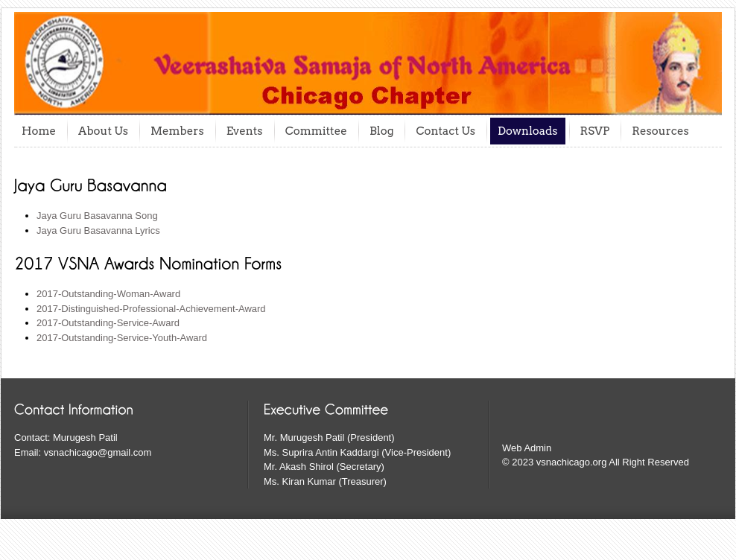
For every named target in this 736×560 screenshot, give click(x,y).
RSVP (595, 131)
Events (245, 131)
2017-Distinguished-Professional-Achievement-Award (151, 309)
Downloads (528, 131)
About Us (103, 131)
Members (177, 131)
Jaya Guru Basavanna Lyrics (98, 230)
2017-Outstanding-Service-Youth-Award (122, 338)
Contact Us (445, 131)
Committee (316, 131)
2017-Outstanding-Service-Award (108, 323)
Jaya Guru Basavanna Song (97, 216)
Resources (660, 131)
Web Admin (527, 448)
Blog (382, 131)
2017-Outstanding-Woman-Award (108, 294)
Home (39, 131)
